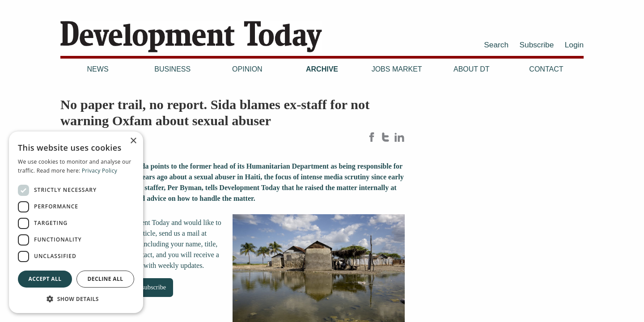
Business (172, 69)
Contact (546, 69)
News (98, 69)
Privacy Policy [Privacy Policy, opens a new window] (100, 171)
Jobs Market (397, 69)
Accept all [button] (45, 279)
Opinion (247, 69)
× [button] (133, 141)
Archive (322, 69)
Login (574, 45)
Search (496, 45)
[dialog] (76, 222)
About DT (472, 69)
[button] (76, 299)
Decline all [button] (106, 279)
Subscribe (537, 45)
